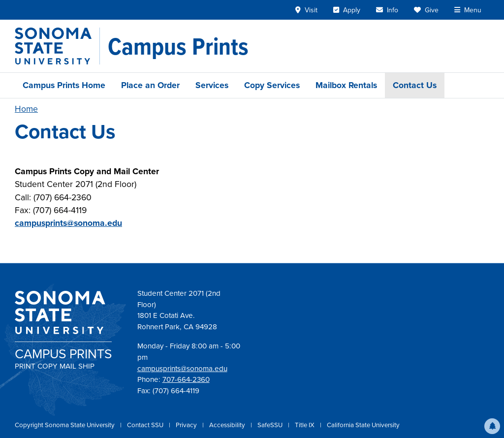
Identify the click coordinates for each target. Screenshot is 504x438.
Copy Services (272, 85)
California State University (363, 425)
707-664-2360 (186, 379)
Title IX (305, 425)
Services (212, 85)
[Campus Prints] (178, 46)
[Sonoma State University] (57, 46)
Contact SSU (146, 425)
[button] (492, 426)
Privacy (187, 425)
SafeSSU (271, 425)
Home (26, 109)
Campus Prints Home (64, 85)
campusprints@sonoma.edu (68, 223)
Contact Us (415, 85)
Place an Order (150, 85)
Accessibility (228, 425)
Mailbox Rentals (346, 85)
